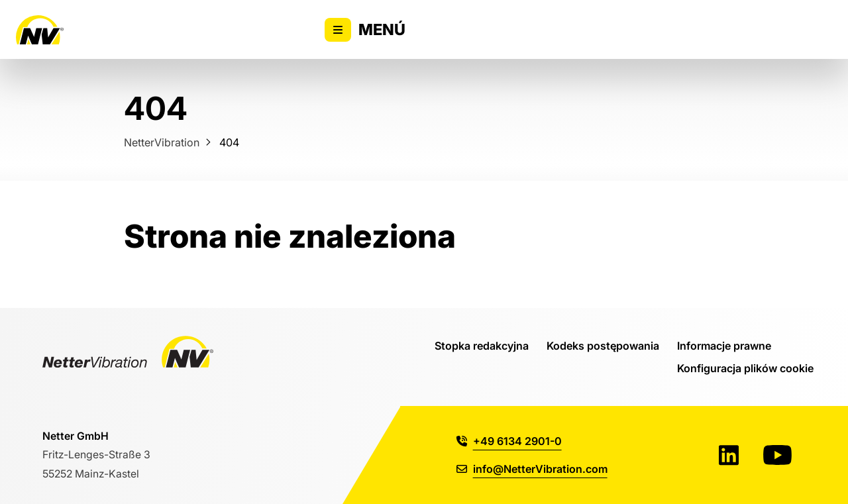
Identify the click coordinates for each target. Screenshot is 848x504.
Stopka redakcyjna (482, 345)
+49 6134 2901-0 (509, 441)
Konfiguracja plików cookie (745, 368)
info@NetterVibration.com (532, 469)
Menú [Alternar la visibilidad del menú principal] (365, 30)
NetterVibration (162, 142)
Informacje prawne (724, 345)
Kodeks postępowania (603, 345)
